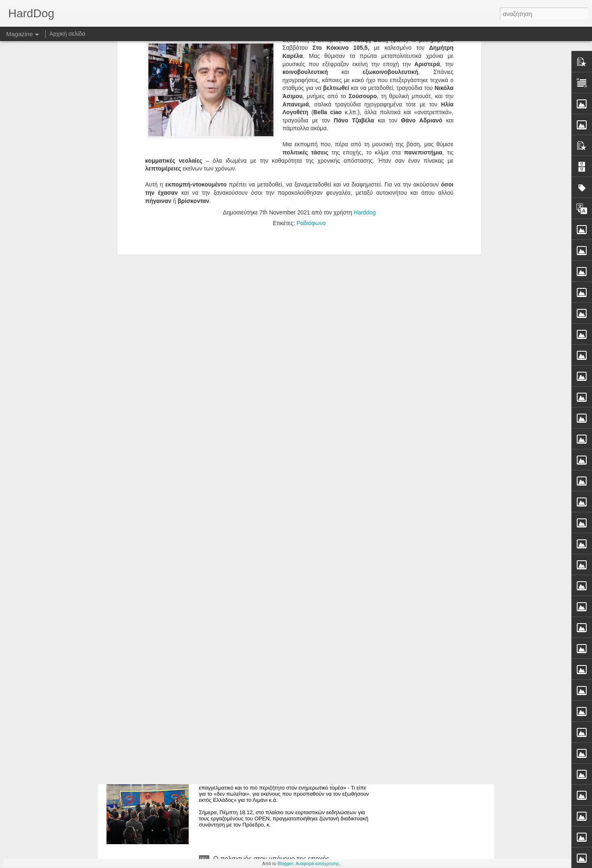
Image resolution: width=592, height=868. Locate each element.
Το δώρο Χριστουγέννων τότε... (259, 672)
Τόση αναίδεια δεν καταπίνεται (257, 579)
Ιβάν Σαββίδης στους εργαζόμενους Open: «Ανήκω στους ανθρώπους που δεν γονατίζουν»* (287, 769)
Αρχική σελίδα (67, 34)
